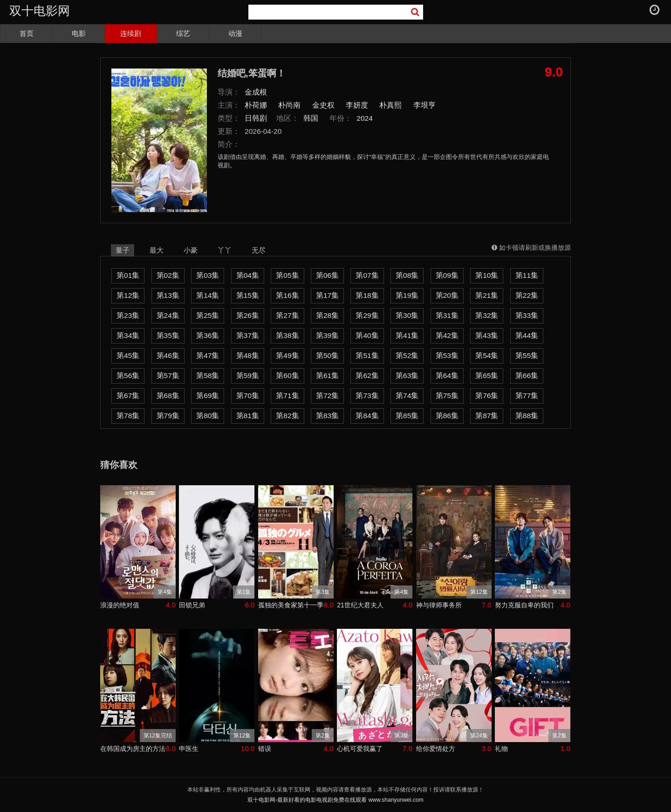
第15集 (248, 295)
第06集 (327, 275)
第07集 (367, 275)
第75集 (447, 396)
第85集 (407, 416)
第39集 (327, 335)
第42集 (447, 335)
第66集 (527, 375)
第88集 (527, 416)
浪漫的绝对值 (120, 605)
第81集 (248, 416)
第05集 (287, 275)
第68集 (168, 396)
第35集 (168, 335)
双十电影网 (40, 11)
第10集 (487, 275)
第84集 (367, 416)
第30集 (407, 315)
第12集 (128, 295)
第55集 (527, 355)
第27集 (287, 315)
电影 (79, 33)
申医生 (189, 749)
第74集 (407, 396)
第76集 (487, 396)
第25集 (208, 315)
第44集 (527, 335)
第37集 (248, 335)
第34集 (128, 335)
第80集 (208, 416)
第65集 (487, 375)
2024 (365, 118)
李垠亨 (425, 105)
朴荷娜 (256, 105)
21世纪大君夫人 (360, 605)
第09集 (447, 275)
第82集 (287, 416)
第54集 (487, 355)
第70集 (248, 396)
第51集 (367, 355)
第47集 (208, 355)
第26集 (248, 315)
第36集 (208, 335)
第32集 (487, 315)
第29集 (367, 315)
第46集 (168, 355)
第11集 (527, 275)
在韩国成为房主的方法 (133, 749)
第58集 (208, 375)
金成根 (256, 92)
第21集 (487, 295)
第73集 (367, 396)
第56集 (128, 375)
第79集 (168, 416)
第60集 (287, 375)
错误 (265, 749)
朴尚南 (289, 105)
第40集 (367, 335)
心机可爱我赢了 (360, 749)
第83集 (327, 416)
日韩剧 (256, 118)
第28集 (327, 315)
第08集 (407, 275)
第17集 (327, 295)
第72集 (327, 396)
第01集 (128, 275)
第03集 (208, 275)
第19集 (407, 295)
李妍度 (357, 105)
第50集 (327, 355)
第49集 (287, 355)
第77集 (527, 396)
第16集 (287, 295)
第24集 (168, 315)
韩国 (311, 118)
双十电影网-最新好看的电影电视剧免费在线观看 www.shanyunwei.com (335, 800)
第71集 (287, 396)
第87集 (487, 416)
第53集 (447, 355)
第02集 (168, 275)
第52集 (407, 355)
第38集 (287, 335)
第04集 (248, 275)
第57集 (168, 375)
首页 (27, 33)
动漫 (235, 33)
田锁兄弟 (192, 605)
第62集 (367, 375)
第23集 (128, 315)
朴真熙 (390, 105)
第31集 (447, 315)
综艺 (183, 33)
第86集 (447, 416)
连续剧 (131, 33)
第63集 (407, 375)
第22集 (527, 295)
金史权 (323, 105)
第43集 (487, 335)
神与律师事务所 (439, 605)
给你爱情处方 (436, 749)
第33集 (527, 315)
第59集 (248, 375)
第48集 (248, 355)
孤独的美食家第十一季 (291, 605)
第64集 (447, 375)
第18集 (367, 295)
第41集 (407, 335)
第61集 (327, 375)
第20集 (447, 295)
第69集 (208, 396)
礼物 (501, 749)
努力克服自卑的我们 (524, 605)
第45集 (128, 355)
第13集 (168, 295)
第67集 (128, 396)
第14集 (208, 295)
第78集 (128, 416)
